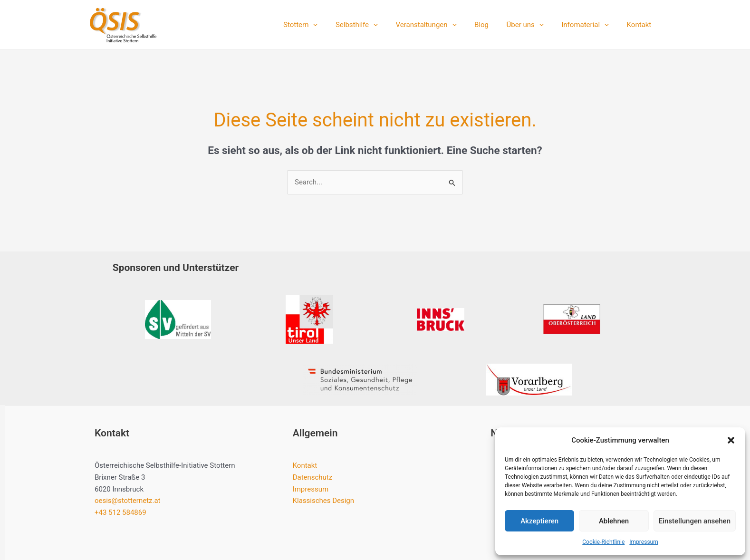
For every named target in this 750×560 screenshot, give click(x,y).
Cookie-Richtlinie (603, 542)
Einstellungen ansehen (695, 521)
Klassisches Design (324, 501)
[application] (336, 25)
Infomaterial (591, 25)
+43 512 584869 (120, 512)
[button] (731, 440)
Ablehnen (614, 521)
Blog (494, 25)
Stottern (324, 25)
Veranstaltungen (442, 25)
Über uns (534, 25)
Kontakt (641, 25)
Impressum (644, 542)
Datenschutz (313, 477)
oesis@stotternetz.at (128, 501)
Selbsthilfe (376, 25)
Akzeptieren (539, 521)
